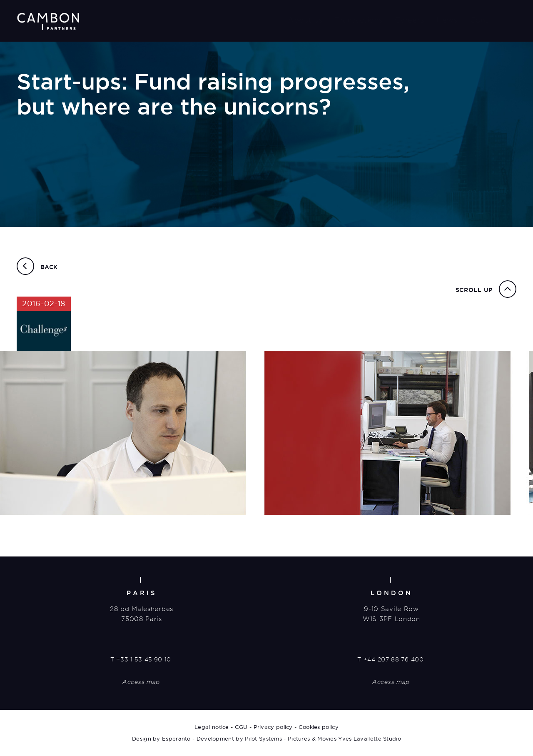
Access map (141, 682)
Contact (485, 20)
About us (305, 20)
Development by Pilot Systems (239, 739)
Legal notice (212, 727)
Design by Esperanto (161, 739)
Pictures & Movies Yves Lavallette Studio (344, 739)
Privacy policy (273, 727)
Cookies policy (319, 727)
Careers (409, 20)
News (447, 20)
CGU (241, 727)
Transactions (359, 20)
